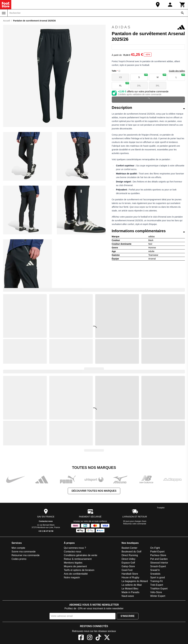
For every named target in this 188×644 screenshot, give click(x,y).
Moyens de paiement (75, 566)
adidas (148, 27)
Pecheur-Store (158, 555)
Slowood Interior (159, 563)
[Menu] (4, 13)
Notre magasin (72, 577)
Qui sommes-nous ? (75, 548)
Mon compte (18, 548)
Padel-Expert (157, 552)
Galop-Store (128, 566)
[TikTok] (98, 638)
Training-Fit (156, 581)
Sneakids (155, 574)
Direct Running (130, 555)
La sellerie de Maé (132, 585)
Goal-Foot (127, 570)
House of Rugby (130, 577)
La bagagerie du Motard (135, 581)
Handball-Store (130, 574)
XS (120, 77)
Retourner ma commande (26, 555)
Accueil (7, 21)
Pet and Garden (159, 559)
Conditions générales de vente (81, 555)
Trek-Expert (157, 585)
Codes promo (19, 559)
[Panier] (182, 5)
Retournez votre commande (135, 524)
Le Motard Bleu (130, 589)
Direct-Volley (128, 559)
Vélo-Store (156, 592)
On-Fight (155, 548)
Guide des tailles (177, 71)
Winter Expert (158, 596)
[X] (107, 638)
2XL (139, 86)
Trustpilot (161, 508)
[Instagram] (90, 638)
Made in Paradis (130, 592)
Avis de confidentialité (76, 574)
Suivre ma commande (24, 552)
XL (124, 84)
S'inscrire (128, 616)
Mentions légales (73, 563)
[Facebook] (81, 638)
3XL (158, 86)
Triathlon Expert (159, 589)
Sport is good (157, 577)
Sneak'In (155, 570)
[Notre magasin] (158, 5)
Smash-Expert (158, 566)
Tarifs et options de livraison (79, 570)
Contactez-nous (46, 521)
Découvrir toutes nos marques (94, 491)
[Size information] (119, 71)
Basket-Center (129, 548)
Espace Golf (128, 563)
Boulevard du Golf (131, 552)
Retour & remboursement (78, 559)
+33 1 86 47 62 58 (46, 531)
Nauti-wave (128, 596)
